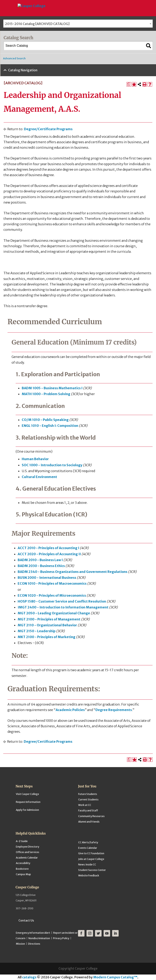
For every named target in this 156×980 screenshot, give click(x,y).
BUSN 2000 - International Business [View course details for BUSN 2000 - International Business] (47, 578)
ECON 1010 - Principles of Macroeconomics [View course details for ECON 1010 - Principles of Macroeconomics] (52, 583)
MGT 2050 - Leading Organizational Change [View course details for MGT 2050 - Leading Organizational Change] (54, 613)
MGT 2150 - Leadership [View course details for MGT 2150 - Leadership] (37, 631)
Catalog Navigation (23, 70)
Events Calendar (88, 848)
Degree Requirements (114, 710)
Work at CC (85, 805)
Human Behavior (35, 459)
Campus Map (23, 874)
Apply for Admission (27, 810)
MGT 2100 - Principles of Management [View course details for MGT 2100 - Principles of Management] (49, 619)
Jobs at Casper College (91, 859)
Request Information (28, 802)
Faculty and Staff (88, 810)
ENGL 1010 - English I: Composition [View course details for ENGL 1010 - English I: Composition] (50, 426)
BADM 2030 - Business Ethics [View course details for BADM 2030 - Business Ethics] (41, 566)
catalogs (29, 977)
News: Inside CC (87, 865)
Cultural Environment (39, 477)
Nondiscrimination (39, 938)
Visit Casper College (27, 794)
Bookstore (22, 869)
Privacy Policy (61, 938)
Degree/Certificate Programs (48, 129)
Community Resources (91, 816)
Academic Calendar (27, 858)
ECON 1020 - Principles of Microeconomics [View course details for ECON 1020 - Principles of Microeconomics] (52, 595)
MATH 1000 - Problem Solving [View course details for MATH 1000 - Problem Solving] (46, 394)
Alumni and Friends (89, 822)
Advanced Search (14, 58)
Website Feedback (89, 875)
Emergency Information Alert (33, 933)
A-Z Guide (22, 841)
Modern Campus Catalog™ (115, 977)
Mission (20, 944)
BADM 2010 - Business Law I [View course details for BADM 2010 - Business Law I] (40, 560)
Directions (34, 944)
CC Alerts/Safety (88, 842)
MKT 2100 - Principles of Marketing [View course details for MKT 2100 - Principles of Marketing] (47, 637)
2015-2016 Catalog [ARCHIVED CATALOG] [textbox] (37, 24)
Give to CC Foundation (91, 853)
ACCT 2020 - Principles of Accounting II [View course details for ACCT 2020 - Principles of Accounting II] (49, 554)
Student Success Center (92, 870)
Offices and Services (28, 852)
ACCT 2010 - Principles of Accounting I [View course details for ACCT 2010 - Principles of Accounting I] (48, 548)
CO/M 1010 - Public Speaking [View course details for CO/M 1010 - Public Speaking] (45, 420)
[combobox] (78, 24)
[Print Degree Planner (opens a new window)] (129, 84)
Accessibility (23, 863)
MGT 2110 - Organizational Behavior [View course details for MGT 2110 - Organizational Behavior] (47, 625)
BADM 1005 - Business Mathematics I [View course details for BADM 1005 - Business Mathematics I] (52, 388)
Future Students (88, 794)
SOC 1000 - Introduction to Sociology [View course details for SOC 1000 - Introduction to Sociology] (52, 465)
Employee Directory (28, 847)
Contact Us (26, 920)
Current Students (88, 800)
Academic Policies (70, 710)
